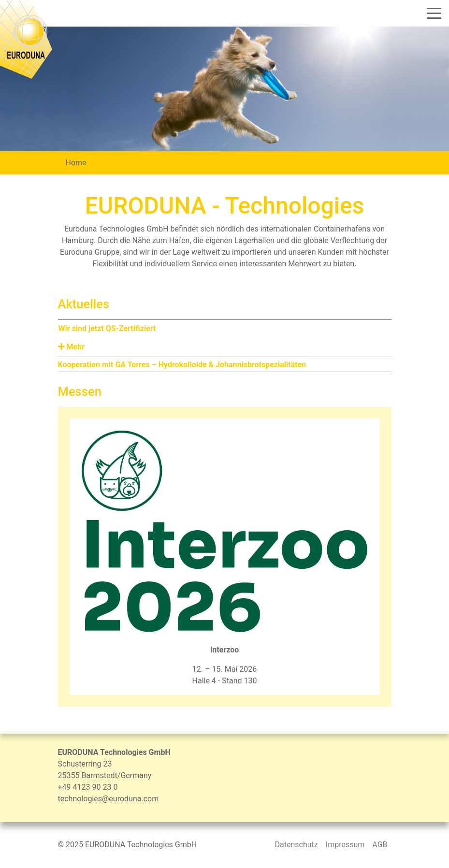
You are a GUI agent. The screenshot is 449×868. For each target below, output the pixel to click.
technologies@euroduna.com (109, 799)
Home (76, 163)
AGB (380, 845)
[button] (225, 347)
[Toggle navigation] (430, 13)
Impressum (345, 845)
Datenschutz (297, 845)
